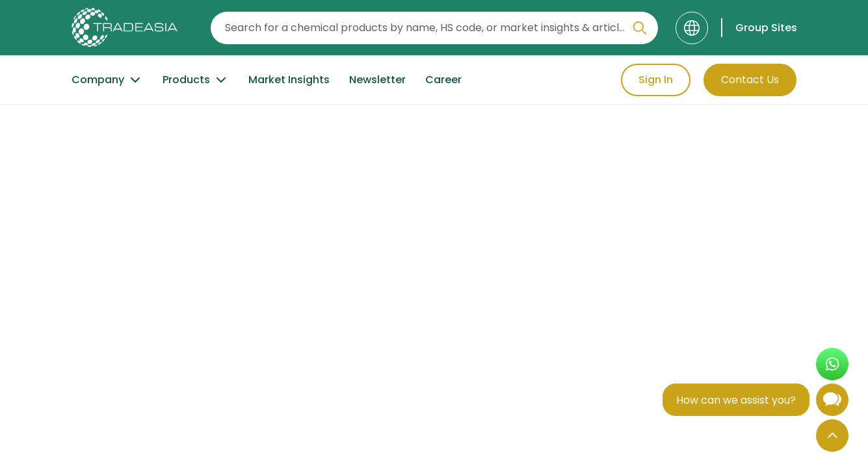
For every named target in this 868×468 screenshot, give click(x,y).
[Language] (692, 28)
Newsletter (377, 80)
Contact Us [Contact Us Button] (750, 80)
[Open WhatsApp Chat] (832, 364)
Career (443, 80)
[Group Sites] (759, 28)
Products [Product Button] (196, 80)
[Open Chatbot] (832, 403)
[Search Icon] (640, 31)
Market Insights (289, 80)
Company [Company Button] (107, 80)
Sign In (656, 80)
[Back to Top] (832, 435)
